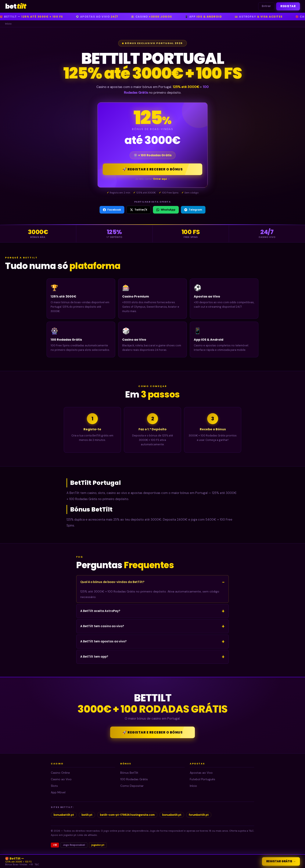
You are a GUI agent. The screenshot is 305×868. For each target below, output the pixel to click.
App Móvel (58, 792)
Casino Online (60, 773)
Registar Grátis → (281, 861)
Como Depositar (132, 786)
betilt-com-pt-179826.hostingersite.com (127, 815)
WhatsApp (166, 210)
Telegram (193, 210)
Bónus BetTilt (129, 773)
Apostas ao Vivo (201, 773)
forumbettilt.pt (199, 815)
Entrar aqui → (162, 179)
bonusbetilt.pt (172, 815)
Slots (54, 786)
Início (193, 786)
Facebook (112, 210)
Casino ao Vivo (61, 779)
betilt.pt (87, 815)
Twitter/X (139, 210)
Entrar (266, 6)
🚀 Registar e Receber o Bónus (152, 169)
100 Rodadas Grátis (134, 779)
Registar (288, 6)
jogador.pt (98, 845)
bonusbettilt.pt (64, 815)
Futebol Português (202, 779)
